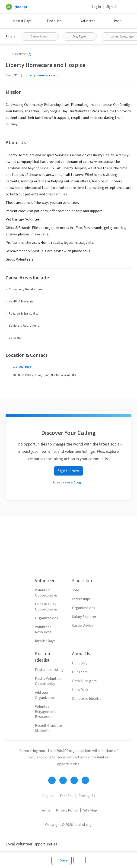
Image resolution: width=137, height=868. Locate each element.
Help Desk (80, 690)
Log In (96, 7)
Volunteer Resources (43, 630)
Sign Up (112, 7)
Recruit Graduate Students (48, 728)
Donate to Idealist (87, 699)
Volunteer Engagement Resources (45, 712)
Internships (81, 599)
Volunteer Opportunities (46, 593)
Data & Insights (84, 681)
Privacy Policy (67, 810)
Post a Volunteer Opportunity (48, 681)
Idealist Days (22, 21)
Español (66, 796)
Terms (45, 810)
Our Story (80, 663)
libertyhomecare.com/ (42, 75)
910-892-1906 (22, 367)
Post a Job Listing (49, 670)
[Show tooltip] (29, 54)
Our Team (80, 672)
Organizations (46, 618)
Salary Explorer (84, 617)
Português (87, 796)
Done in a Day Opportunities (46, 607)
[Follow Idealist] (52, 780)
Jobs (76, 590)
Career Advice (83, 626)
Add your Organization (46, 695)
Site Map (90, 810)
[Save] (62, 860)
